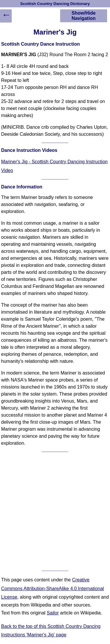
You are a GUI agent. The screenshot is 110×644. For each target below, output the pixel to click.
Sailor (53, 613)
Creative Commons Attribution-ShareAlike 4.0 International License (53, 588)
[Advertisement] (55, 511)
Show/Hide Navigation (84, 16)
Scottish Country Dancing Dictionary (55, 4)
